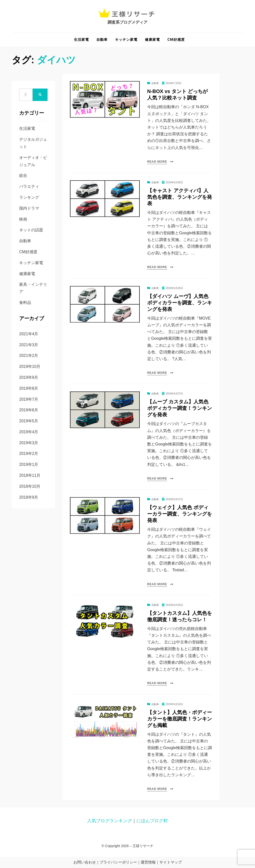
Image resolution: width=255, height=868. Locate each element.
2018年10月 (30, 486)
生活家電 (81, 40)
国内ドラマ (29, 208)
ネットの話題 (31, 230)
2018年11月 (30, 475)
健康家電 (152, 40)
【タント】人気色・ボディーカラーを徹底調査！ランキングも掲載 (180, 719)
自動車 (102, 40)
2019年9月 (29, 377)
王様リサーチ (143, 846)
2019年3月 (29, 443)
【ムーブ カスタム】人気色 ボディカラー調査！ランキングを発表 (180, 408)
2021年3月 (29, 345)
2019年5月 (29, 421)
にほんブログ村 (152, 821)
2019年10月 (30, 366)
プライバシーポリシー (118, 862)
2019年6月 (29, 410)
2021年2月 (29, 356)
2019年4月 (29, 432)
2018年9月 (29, 497)
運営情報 (148, 862)
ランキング (29, 197)
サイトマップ (171, 862)
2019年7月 (29, 399)
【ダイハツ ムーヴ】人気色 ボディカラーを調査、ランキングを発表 (180, 303)
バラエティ (29, 186)
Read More (157, 162)
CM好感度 (176, 40)
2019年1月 (29, 464)
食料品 (25, 303)
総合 (23, 175)
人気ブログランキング (110, 821)
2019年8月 (29, 388)
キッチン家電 (126, 40)
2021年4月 (29, 334)
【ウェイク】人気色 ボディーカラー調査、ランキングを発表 (180, 514)
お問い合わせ (85, 862)
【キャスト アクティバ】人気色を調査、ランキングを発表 (180, 197)
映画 (23, 219)
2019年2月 (29, 454)
